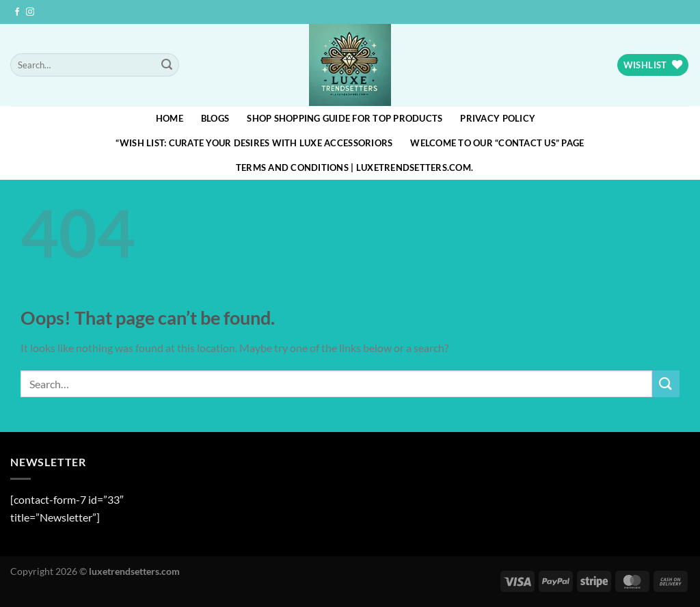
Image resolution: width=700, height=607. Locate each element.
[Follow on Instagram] (30, 12)
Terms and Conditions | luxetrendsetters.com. (354, 167)
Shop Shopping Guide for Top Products (345, 118)
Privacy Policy (498, 118)
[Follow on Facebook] (17, 12)
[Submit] (167, 65)
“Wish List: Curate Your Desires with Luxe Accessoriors (254, 143)
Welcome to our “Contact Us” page (497, 143)
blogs (215, 118)
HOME (170, 118)
